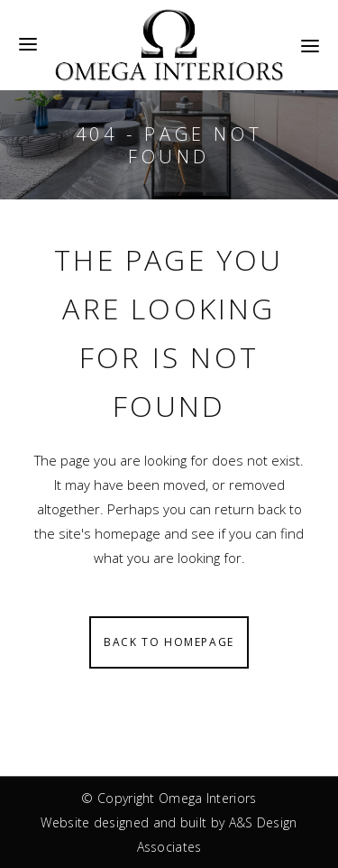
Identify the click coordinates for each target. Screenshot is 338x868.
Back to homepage (169, 642)
